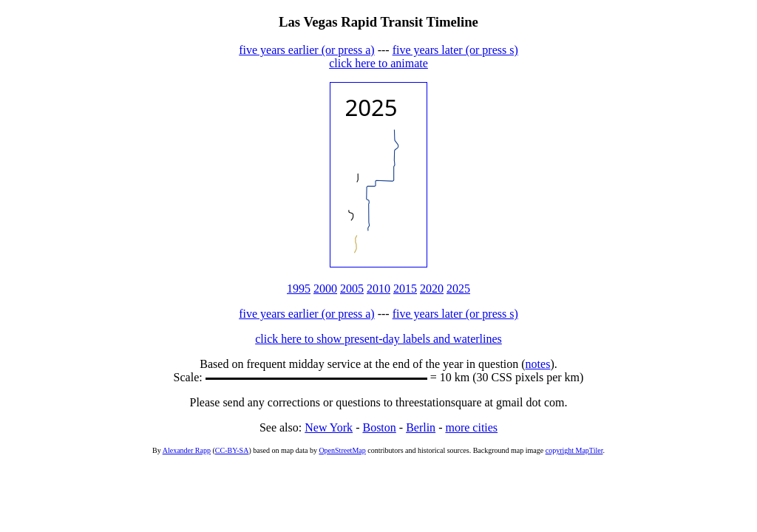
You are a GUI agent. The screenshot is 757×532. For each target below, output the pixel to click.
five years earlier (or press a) (306, 50)
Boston (379, 427)
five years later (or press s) (455, 50)
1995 (299, 289)
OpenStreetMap (342, 450)
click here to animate (378, 63)
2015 (405, 289)
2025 (458, 289)
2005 (352, 289)
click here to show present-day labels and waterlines (378, 339)
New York (329, 427)
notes (538, 364)
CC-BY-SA (232, 450)
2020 (432, 289)
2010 (378, 289)
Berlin (421, 427)
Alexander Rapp (187, 450)
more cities (471, 427)
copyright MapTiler (574, 450)
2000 (325, 289)
